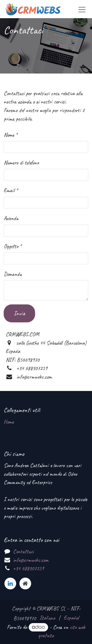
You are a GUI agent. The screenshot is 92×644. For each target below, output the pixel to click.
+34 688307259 (28, 568)
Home (9, 422)
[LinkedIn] (10, 584)
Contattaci (23, 551)
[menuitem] (47, 618)
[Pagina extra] (25, 584)
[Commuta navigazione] (82, 9)
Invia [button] (19, 313)
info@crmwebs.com (31, 560)
